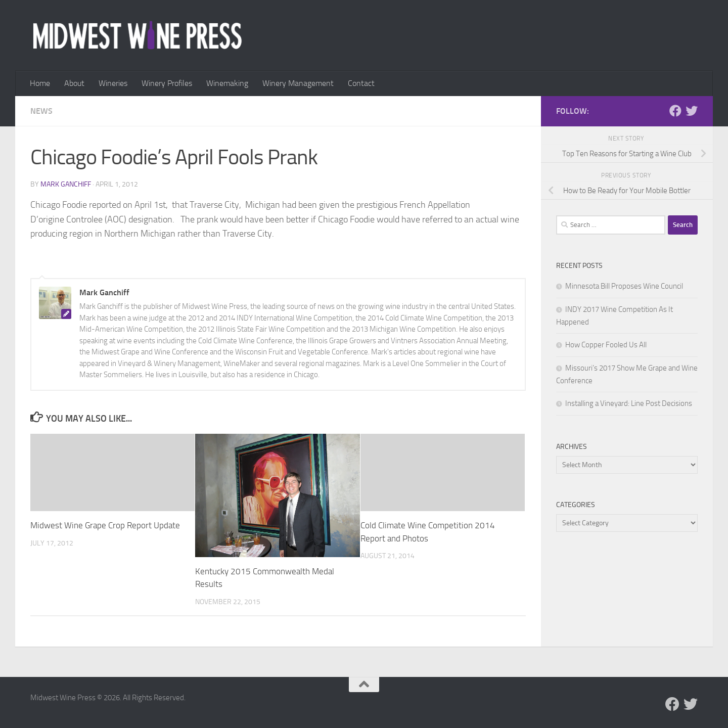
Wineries (113, 83)
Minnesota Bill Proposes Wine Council (624, 286)
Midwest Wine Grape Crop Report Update (105, 525)
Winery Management (298, 83)
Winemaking (227, 83)
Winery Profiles (167, 83)
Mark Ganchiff (66, 184)
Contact (361, 83)
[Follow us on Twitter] (692, 111)
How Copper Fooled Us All (606, 345)
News (41, 111)
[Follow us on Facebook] (675, 111)
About (74, 83)
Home (40, 83)
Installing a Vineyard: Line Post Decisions (629, 403)
